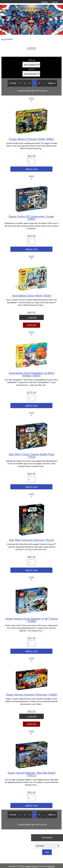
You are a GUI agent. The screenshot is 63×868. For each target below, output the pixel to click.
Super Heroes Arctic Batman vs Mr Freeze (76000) (32, 620)
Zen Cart (51, 866)
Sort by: (32, 69)
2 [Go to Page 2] (25, 83)
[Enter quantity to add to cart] (31, 162)
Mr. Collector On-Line (30, 866)
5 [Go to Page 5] (39, 83)
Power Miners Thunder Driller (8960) (31, 139)
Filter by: (32, 60)
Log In (55, 2)
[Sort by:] (31, 74)
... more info (31, 317)
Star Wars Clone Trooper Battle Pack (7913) (31, 456)
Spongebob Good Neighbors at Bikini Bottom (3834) (31, 374)
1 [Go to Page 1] (20, 83)
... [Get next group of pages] (44, 83)
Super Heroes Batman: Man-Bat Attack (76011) (32, 774)
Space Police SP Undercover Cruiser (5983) (31, 218)
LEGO (31, 98)
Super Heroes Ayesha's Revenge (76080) (31, 695)
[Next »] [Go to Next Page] (52, 83)
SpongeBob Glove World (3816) (31, 296)
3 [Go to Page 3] (30, 83)
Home (44, 2)
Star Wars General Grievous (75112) (31, 540)
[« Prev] (13, 83)
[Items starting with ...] (31, 65)
